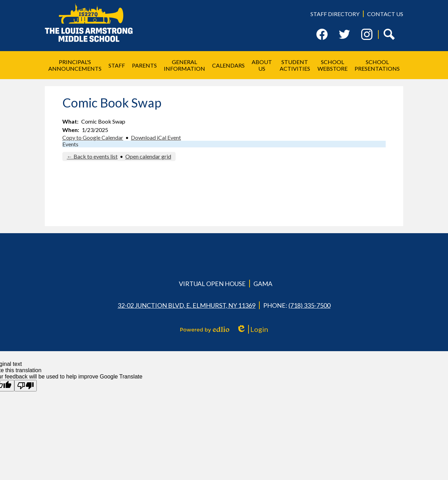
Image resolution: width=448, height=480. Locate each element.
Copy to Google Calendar (93, 137)
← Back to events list (92, 156)
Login (252, 329)
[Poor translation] (26, 386)
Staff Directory (335, 14)
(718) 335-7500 (309, 305)
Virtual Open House (212, 284)
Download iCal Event (156, 137)
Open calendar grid (148, 156)
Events (70, 144)
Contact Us (385, 14)
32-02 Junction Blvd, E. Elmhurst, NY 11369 (187, 305)
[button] (75, 65)
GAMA (263, 284)
